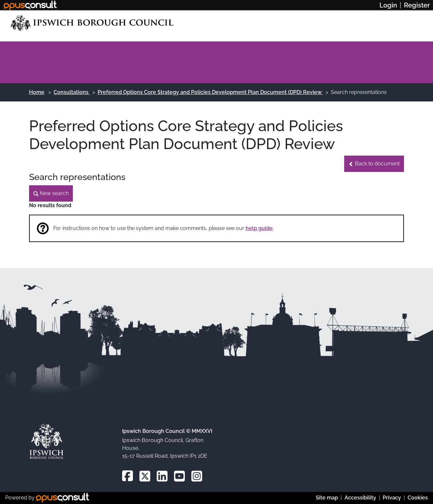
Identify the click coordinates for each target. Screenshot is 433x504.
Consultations (72, 92)
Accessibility (360, 498)
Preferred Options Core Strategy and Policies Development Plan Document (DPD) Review (210, 92)
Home (37, 92)
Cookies (418, 498)
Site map (327, 498)
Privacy (392, 498)
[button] (374, 164)
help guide (259, 228)
